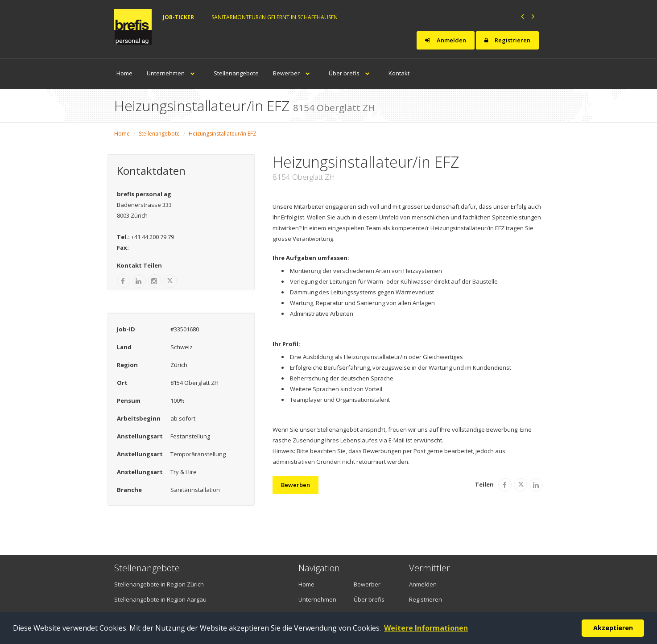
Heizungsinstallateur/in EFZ (223, 134)
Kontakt (399, 73)
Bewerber (294, 73)
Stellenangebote (236, 73)
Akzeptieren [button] (613, 628)
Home (124, 73)
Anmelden (446, 40)
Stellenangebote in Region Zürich (159, 584)
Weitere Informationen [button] (426, 628)
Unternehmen (173, 73)
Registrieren (507, 40)
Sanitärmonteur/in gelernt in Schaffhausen (275, 17)
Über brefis (351, 73)
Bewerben (295, 485)
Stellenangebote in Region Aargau (160, 599)
